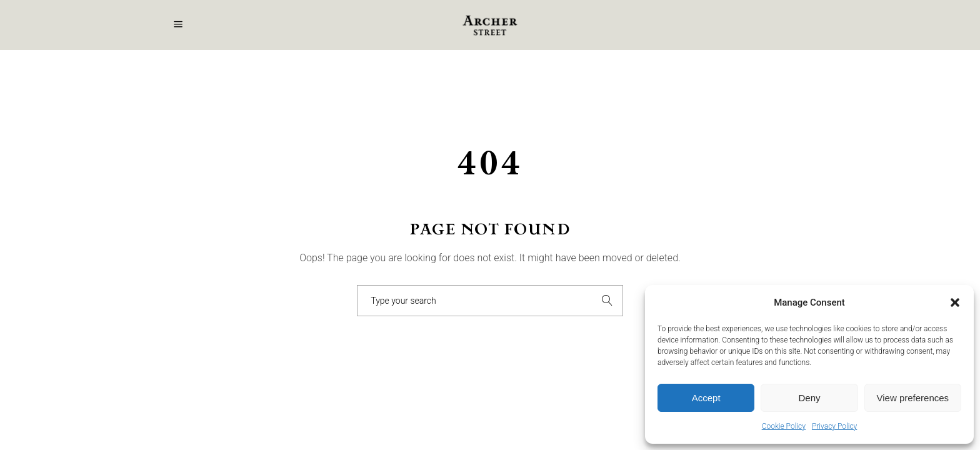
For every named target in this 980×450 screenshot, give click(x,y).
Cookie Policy (784, 426)
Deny (809, 398)
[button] (955, 302)
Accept (706, 398)
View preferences (913, 398)
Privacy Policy (834, 426)
